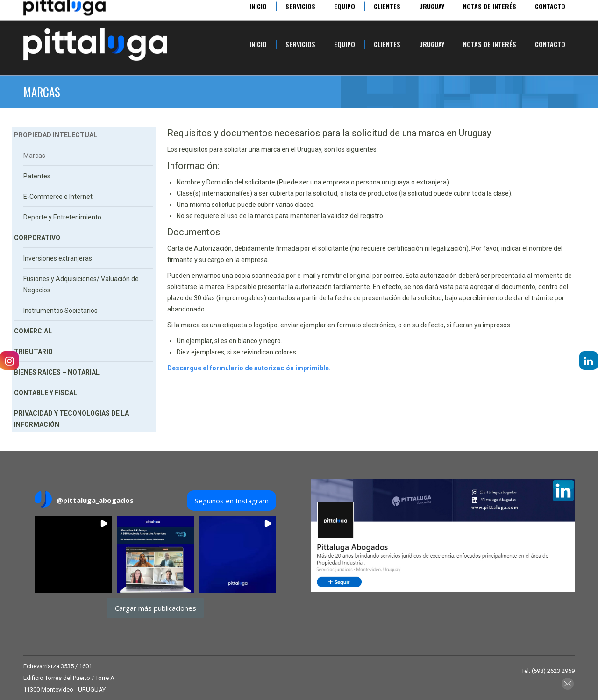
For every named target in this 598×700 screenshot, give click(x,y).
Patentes (37, 176)
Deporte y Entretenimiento (62, 217)
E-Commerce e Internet (58, 197)
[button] (73, 554)
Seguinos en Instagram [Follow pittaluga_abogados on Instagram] (232, 501)
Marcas (34, 156)
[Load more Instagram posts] (155, 608)
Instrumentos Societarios (61, 311)
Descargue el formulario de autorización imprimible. (249, 368)
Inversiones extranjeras (58, 258)
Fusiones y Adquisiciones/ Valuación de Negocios (81, 284)
